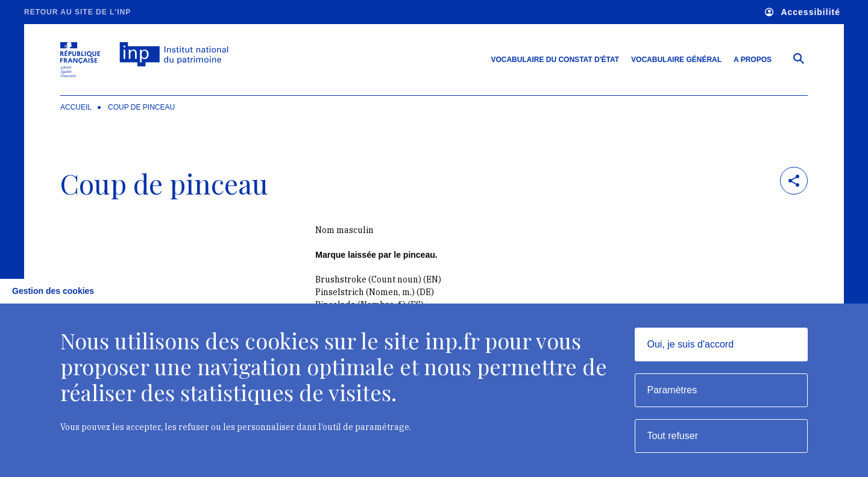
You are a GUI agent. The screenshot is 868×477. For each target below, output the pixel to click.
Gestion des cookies (53, 291)
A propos (753, 60)
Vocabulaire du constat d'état (555, 60)
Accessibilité (803, 12)
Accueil (76, 107)
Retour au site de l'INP (77, 12)
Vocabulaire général (676, 60)
